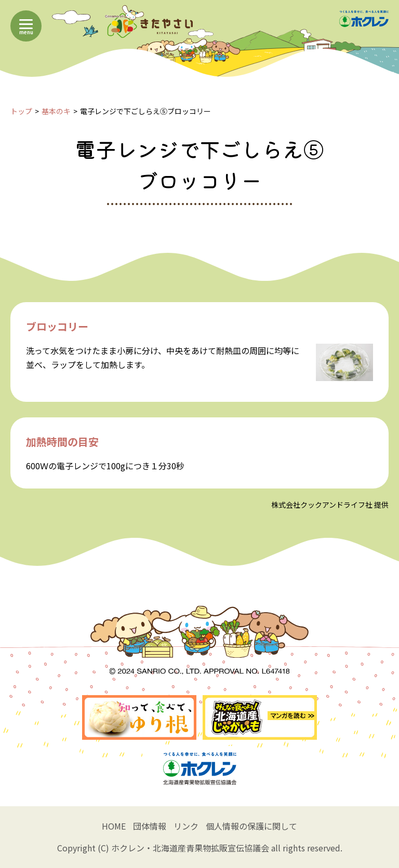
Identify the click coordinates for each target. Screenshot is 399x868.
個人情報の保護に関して (251, 826)
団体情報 (150, 826)
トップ (21, 111)
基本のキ (56, 111)
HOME (114, 826)
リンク (186, 826)
